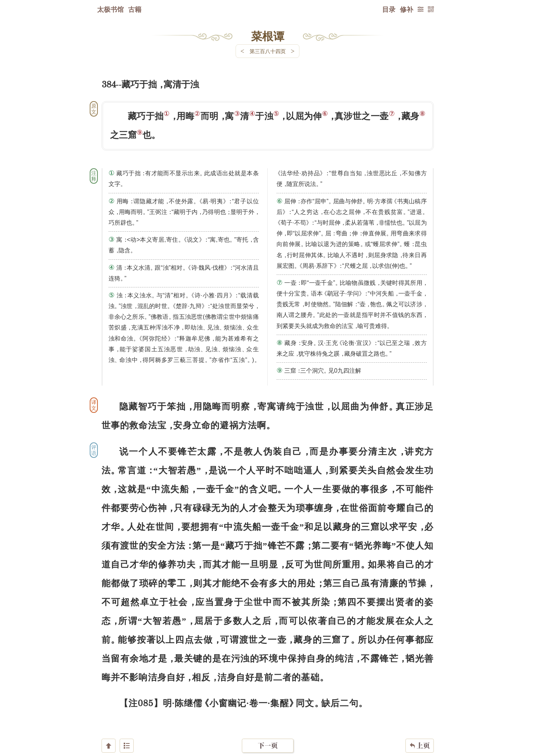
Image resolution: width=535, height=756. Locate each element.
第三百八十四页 (268, 51)
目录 (389, 9)
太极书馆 (110, 9)
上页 (420, 712)
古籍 (135, 9)
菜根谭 (268, 36)
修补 (407, 9)
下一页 (268, 712)
